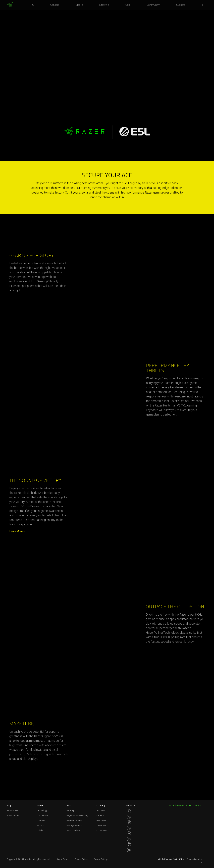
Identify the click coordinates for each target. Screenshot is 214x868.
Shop (9, 805)
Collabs (40, 831)
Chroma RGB (43, 815)
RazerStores (12, 810)
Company (101, 805)
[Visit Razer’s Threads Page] (129, 822)
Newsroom (101, 820)
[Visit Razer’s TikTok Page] (129, 839)
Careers (100, 815)
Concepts (41, 820)
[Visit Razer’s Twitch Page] (129, 844)
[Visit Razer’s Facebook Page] (129, 811)
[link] (10, 5)
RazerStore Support (75, 820)
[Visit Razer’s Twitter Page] (129, 828)
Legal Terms (63, 859)
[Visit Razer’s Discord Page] (129, 850)
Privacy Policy (81, 859)
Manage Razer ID (74, 826)
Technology (42, 810)
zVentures (101, 826)
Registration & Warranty (77, 815)
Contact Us (102, 831)
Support (70, 805)
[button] (204, 5)
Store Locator (13, 815)
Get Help (70, 810)
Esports (40, 826)
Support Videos (73, 831)
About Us (101, 810)
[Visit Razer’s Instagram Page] (129, 817)
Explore (40, 805)
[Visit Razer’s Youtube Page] (129, 833)
